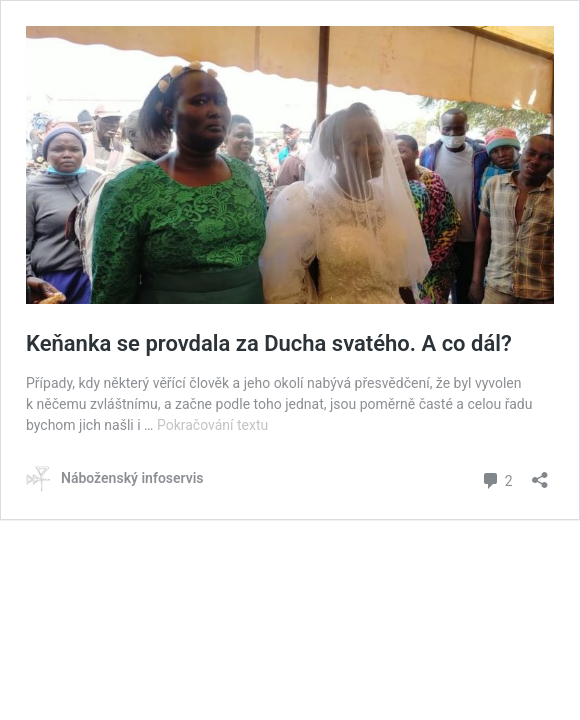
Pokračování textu (212, 425)
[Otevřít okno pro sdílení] (540, 473)
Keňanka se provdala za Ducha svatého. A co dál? (269, 343)
